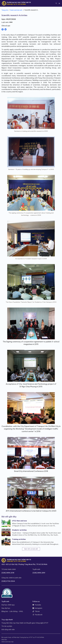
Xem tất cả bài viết (31, 549)
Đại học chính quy (8, 605)
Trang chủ (5, 10)
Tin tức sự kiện (7, 626)
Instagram (39, 608)
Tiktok (37, 611)
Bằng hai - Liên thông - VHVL (12, 611)
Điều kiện (4, 640)
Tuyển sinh (36, 569)
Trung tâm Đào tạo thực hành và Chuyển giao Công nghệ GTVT (25, 623)
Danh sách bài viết (16, 10)
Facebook (39, 615)
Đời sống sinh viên (8, 630)
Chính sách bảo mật (8, 642)
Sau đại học (6, 608)
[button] (56, 3)
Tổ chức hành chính (9, 569)
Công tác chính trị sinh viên (11, 578)
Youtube (38, 605)
